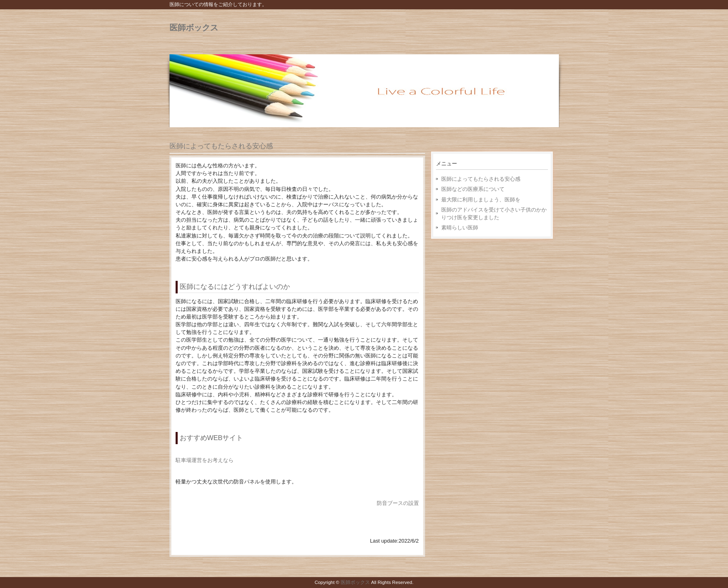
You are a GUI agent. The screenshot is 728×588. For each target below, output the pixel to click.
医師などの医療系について (473, 189)
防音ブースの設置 (398, 503)
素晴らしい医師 (460, 228)
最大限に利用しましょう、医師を (481, 200)
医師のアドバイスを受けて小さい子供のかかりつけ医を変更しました (494, 214)
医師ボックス (194, 27)
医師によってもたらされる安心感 (221, 146)
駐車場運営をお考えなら (205, 460)
